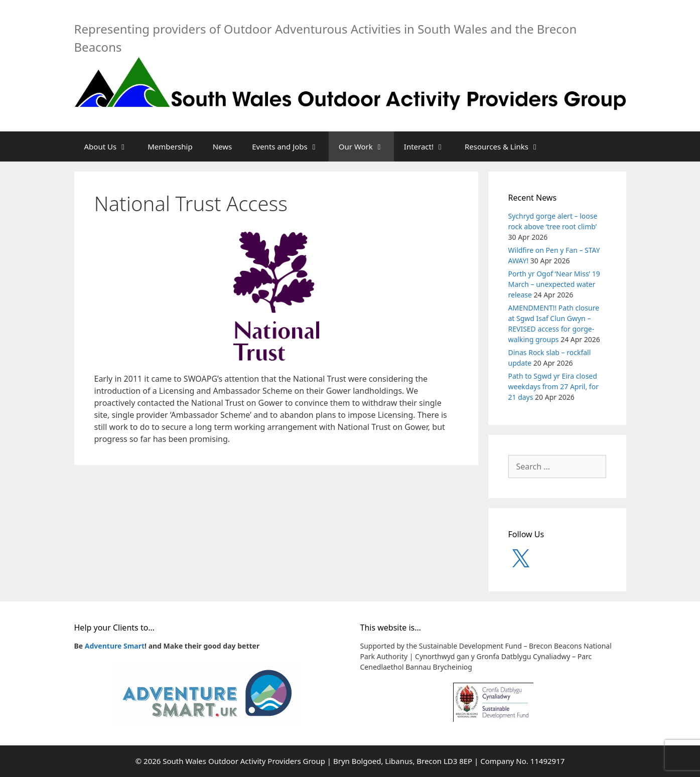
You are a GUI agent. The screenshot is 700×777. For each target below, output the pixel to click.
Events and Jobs (290, 146)
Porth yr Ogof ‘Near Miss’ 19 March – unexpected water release (554, 284)
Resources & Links (507, 146)
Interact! (429, 146)
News (223, 146)
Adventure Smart (115, 646)
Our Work (366, 146)
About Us (111, 146)
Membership (170, 146)
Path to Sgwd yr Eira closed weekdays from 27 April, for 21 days (553, 386)
